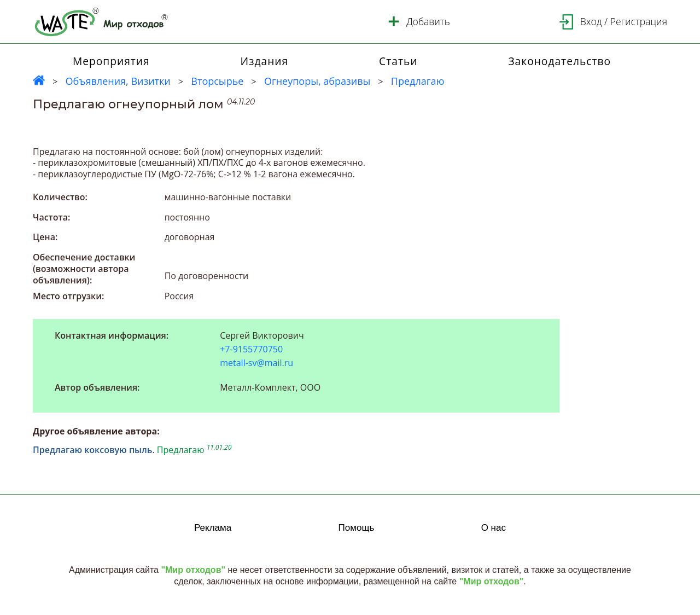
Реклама (213, 528)
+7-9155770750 (251, 349)
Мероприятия (111, 61)
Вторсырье (217, 81)
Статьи (398, 61)
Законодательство (559, 61)
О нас (494, 528)
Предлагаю (418, 81)
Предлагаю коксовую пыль (92, 450)
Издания (265, 61)
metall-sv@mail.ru (256, 363)
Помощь (357, 528)
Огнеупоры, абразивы (317, 81)
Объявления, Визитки (118, 81)
